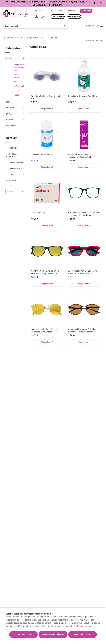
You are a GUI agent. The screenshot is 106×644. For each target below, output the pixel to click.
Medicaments (74, 16)
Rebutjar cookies (83, 634)
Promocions (86, 11)
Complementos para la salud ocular (19, 67)
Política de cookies (82, 626)
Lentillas (17, 91)
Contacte (71, 11)
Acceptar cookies (23, 634)
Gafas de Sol (55, 38)
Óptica (44, 38)
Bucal (9, 114)
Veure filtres (93, 26)
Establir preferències (53, 634)
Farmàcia (38, 11)
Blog (60, 11)
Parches (17, 95)
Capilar (10, 120)
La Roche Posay (14, 163)
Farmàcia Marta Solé (15, 38)
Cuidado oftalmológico (19, 76)
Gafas (16, 82)
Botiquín (10, 108)
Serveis (50, 11)
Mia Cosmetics (14, 169)
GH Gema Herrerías (11, 155)
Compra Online (32, 38)
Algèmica (12, 148)
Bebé (8, 102)
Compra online (58, 16)
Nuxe (10, 175)
